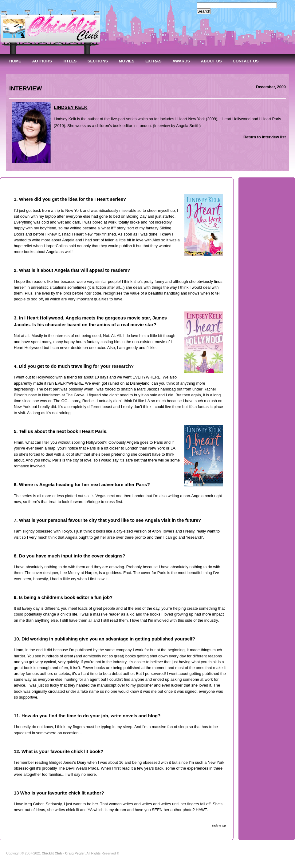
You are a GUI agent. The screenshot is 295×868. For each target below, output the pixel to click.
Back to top (219, 826)
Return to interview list (265, 137)
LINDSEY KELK (71, 107)
